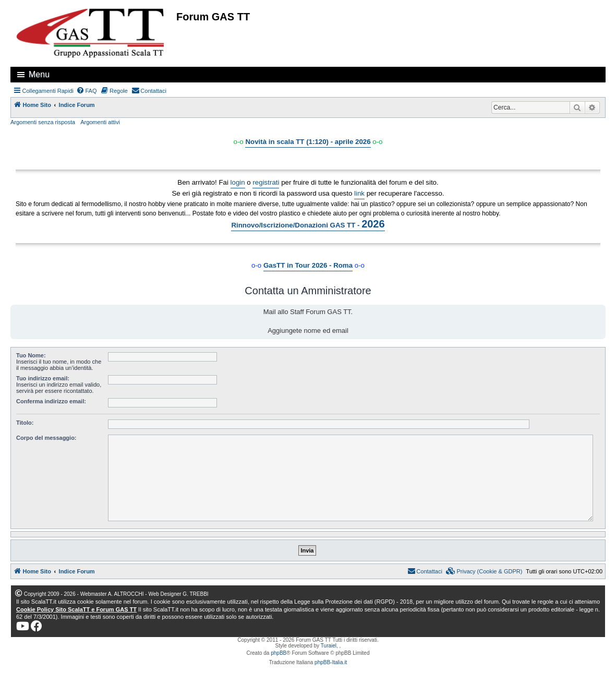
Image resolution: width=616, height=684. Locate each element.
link (359, 193)
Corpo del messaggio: (46, 438)
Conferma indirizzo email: (51, 401)
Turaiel (329, 646)
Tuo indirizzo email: (43, 378)
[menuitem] (87, 91)
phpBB (279, 653)
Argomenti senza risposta (43, 122)
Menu (39, 74)
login (238, 182)
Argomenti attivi (100, 122)
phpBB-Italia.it (331, 662)
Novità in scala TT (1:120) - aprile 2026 (308, 142)
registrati (266, 182)
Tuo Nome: (31, 355)
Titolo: (25, 423)
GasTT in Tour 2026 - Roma (308, 265)
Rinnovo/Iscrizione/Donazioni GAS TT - (308, 224)
